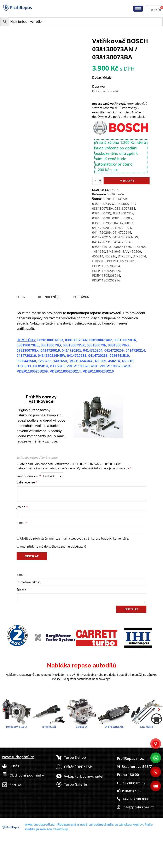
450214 (98, 256)
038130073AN (103, 204)
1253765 (139, 247)
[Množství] (97, 181)
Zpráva (21, 589)
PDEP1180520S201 (121, 261)
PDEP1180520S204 (106, 266)
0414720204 (122, 228)
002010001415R (115, 199)
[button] (4, 709)
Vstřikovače (116, 194)
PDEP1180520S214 (106, 276)
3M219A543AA (118, 252)
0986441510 (101, 247)
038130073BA (103, 209)
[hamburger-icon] (138, 9)
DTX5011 (124, 256)
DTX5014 (139, 256)
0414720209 (101, 233)
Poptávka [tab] (81, 297)
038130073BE (125, 209)
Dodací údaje (102, 78)
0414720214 (122, 233)
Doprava (98, 86)
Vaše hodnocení (29, 476)
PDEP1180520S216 (106, 280)
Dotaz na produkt (105, 91)
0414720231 (101, 242)
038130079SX (102, 223)
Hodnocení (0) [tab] (49, 297)
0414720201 (101, 228)
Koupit (129, 181)
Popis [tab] (21, 297)
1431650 (99, 252)
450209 (135, 252)
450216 (111, 256)
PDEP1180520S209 (106, 271)
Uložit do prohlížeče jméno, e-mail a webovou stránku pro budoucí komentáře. (75, 538)
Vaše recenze (27, 482)
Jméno (22, 507)
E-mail (22, 523)
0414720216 (101, 237)
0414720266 (122, 242)
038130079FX (122, 218)
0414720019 (123, 223)
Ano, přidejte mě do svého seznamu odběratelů (51, 546)
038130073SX (123, 213)
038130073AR (125, 204)
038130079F (101, 218)
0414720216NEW (125, 237)
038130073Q (102, 213)
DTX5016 (99, 261)
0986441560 (122, 247)
